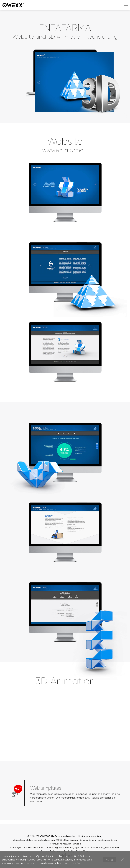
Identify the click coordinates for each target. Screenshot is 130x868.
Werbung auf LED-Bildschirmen (25, 848)
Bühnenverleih (112, 848)
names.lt (77, 844)
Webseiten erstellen (23, 840)
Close (122, 860)
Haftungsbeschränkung (90, 836)
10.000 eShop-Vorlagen (67, 840)
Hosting (53, 844)
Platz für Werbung (49, 848)
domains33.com (64, 844)
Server (114, 840)
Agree (109, 860)
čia (78, 863)
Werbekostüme (66, 848)
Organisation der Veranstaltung (89, 848)
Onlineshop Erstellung (44, 840)
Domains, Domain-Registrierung (95, 840)
